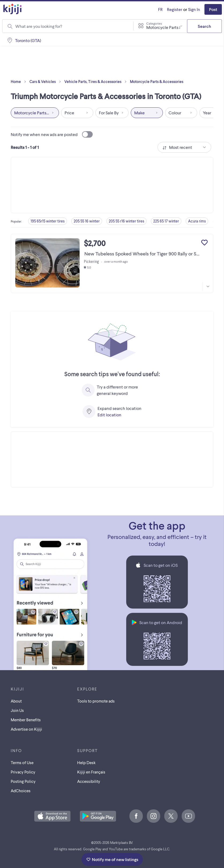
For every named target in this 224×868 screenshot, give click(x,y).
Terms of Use (22, 763)
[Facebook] (136, 816)
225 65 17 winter (166, 221)
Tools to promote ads (96, 701)
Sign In (194, 9)
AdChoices (21, 791)
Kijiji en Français (91, 772)
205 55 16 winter (87, 221)
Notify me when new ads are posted (52, 134)
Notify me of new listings (112, 859)
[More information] (208, 286)
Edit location (109, 415)
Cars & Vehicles (46, 82)
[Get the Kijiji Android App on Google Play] (98, 817)
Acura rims (197, 221)
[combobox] (71, 26)
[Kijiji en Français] (160, 9)
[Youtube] (188, 816)
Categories (154, 23)
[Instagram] (154, 816)
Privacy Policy (23, 772)
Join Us (17, 710)
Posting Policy (23, 781)
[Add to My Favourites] (204, 243)
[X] (171, 816)
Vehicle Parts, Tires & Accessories (97, 82)
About (16, 701)
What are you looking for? (39, 26)
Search (204, 26)
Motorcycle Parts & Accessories (157, 82)
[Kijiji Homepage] (13, 9)
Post (213, 9)
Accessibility (89, 781)
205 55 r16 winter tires (126, 221)
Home (20, 82)
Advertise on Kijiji (26, 729)
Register (175, 9)
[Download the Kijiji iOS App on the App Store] (52, 817)
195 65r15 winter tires (48, 221)
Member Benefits (26, 720)
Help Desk (86, 763)
